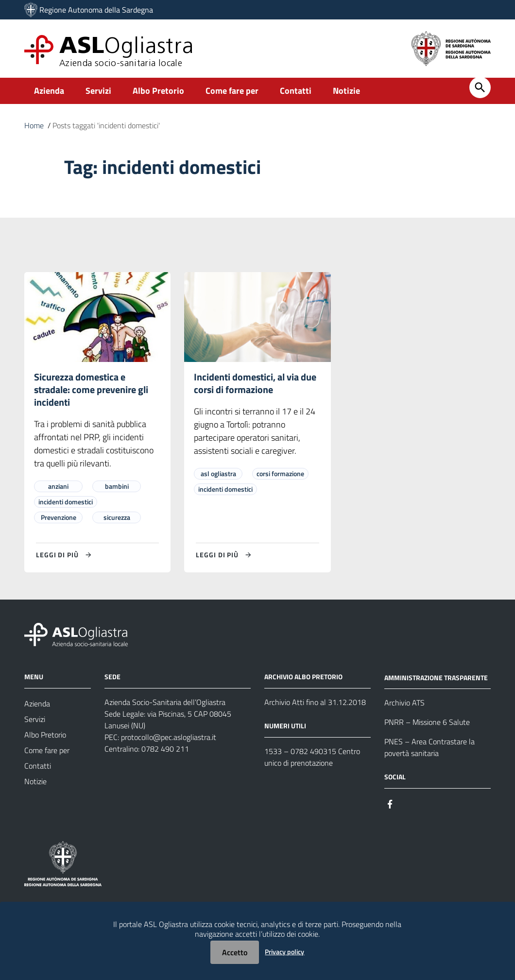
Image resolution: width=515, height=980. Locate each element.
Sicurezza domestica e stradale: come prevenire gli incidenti (91, 389)
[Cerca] (480, 87)
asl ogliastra (218, 473)
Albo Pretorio (158, 91)
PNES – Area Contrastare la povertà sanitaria (429, 747)
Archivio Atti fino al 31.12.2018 (315, 702)
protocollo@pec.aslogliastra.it (169, 737)
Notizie (346, 91)
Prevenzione (59, 517)
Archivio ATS (404, 703)
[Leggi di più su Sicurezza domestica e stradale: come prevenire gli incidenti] (65, 555)
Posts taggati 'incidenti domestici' (106, 125)
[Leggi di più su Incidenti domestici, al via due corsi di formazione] (225, 555)
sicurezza (117, 517)
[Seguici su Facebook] (390, 803)
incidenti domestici (66, 502)
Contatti (296, 91)
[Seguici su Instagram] (408, 803)
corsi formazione (280, 473)
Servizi (98, 91)
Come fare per (232, 91)
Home (34, 125)
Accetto (235, 952)
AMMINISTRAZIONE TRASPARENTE (436, 677)
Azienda (49, 91)
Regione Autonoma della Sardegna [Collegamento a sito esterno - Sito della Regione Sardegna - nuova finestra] (96, 10)
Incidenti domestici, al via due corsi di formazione (255, 383)
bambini (117, 486)
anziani (58, 486)
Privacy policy (284, 952)
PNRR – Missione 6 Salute (427, 722)
